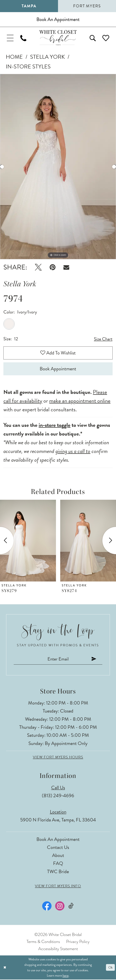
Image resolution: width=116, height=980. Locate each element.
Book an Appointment (58, 840)
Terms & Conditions (43, 942)
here (66, 976)
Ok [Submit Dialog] (110, 968)
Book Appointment (58, 369)
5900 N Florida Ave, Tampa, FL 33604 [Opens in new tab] (58, 820)
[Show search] (93, 38)
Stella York (47, 57)
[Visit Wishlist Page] (106, 38)
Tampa (29, 6)
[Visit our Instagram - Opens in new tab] (60, 906)
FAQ (58, 864)
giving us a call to (73, 451)
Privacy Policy (78, 942)
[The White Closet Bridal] (58, 38)
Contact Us (58, 848)
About (58, 856)
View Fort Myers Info (58, 886)
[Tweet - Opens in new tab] (38, 267)
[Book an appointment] (58, 20)
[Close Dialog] (5, 968)
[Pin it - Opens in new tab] (53, 267)
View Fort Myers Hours (58, 757)
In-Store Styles (28, 67)
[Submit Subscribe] (94, 659)
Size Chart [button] (103, 339)
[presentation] (28, 541)
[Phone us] (23, 38)
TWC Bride (58, 872)
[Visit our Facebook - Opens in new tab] (47, 906)
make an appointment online (80, 401)
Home (14, 57)
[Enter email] (58, 659)
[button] (10, 38)
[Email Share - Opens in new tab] (66, 267)
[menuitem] (10, 38)
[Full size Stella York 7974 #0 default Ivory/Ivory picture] (58, 167)
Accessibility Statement (58, 949)
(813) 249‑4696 (58, 796)
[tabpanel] (58, 167)
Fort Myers (87, 6)
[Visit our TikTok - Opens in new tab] (71, 906)
